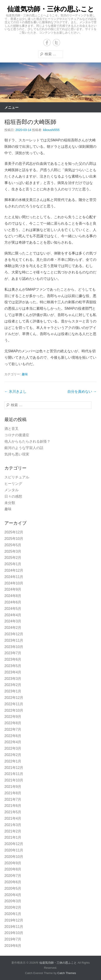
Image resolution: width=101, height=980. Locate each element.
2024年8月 (13, 596)
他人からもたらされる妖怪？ (27, 441)
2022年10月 (14, 710)
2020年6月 (13, 882)
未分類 (10, 503)
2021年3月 (13, 825)
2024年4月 (13, 615)
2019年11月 (14, 927)
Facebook (47, 43)
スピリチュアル (17, 477)
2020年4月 (13, 895)
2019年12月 (14, 920)
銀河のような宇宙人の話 (24, 448)
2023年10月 (14, 647)
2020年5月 (13, 888)
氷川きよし (15, 391)
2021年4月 (13, 818)
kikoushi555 (51, 130)
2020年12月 (14, 844)
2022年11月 (14, 704)
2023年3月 (13, 679)
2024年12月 (14, 570)
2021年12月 (14, 768)
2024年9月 (13, 589)
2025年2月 (13, 558)
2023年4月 (13, 672)
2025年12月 (14, 532)
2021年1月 (13, 837)
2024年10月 (14, 583)
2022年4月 (13, 742)
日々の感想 (13, 496)
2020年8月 (13, 869)
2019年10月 (14, 933)
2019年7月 (13, 939)
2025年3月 (13, 551)
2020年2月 (13, 907)
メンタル (11, 490)
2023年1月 (13, 691)
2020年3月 (13, 901)
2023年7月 (13, 653)
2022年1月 (13, 761)
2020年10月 (14, 857)
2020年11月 (14, 850)
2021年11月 (14, 774)
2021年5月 (13, 812)
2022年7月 (13, 729)
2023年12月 (14, 634)
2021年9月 (13, 787)
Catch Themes (67, 973)
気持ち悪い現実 (17, 454)
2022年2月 (13, 755)
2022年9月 (13, 717)
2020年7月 (13, 876)
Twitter (56, 43)
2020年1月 (13, 914)
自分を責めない (82, 391)
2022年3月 (13, 748)
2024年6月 (13, 602)
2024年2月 (13, 628)
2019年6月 (13, 946)
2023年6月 (13, 659)
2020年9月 (13, 863)
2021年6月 (13, 806)
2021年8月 (13, 793)
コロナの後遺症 (17, 435)
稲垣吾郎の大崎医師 (30, 122)
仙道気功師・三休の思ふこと (51, 9)
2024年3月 (13, 621)
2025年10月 (14, 539)
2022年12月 (14, 698)
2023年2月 (13, 685)
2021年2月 (13, 831)
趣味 (25, 374)
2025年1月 (13, 564)
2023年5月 (13, 666)
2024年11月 (14, 577)
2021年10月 (14, 780)
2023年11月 (14, 640)
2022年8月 (13, 723)
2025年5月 (13, 545)
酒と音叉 (11, 429)
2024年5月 (13, 609)
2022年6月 (13, 736)
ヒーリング (13, 484)
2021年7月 (13, 799)
